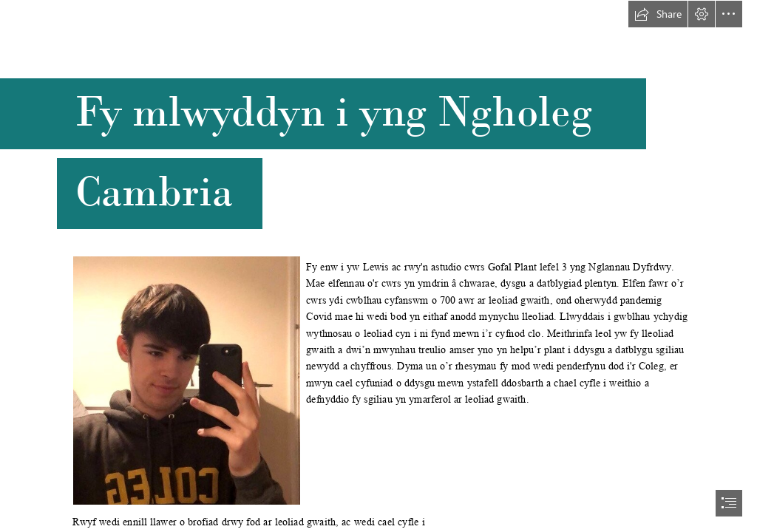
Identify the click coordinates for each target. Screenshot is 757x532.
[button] (658, 14)
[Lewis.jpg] (186, 380)
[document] (378, 266)
